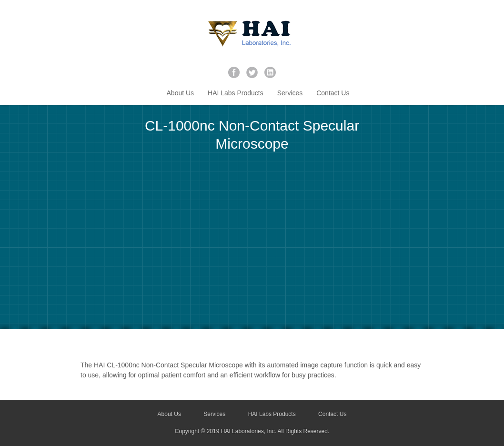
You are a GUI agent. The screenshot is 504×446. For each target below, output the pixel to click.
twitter (252, 72)
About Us (181, 93)
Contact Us (333, 93)
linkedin (270, 72)
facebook (234, 72)
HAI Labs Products (236, 93)
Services (290, 93)
